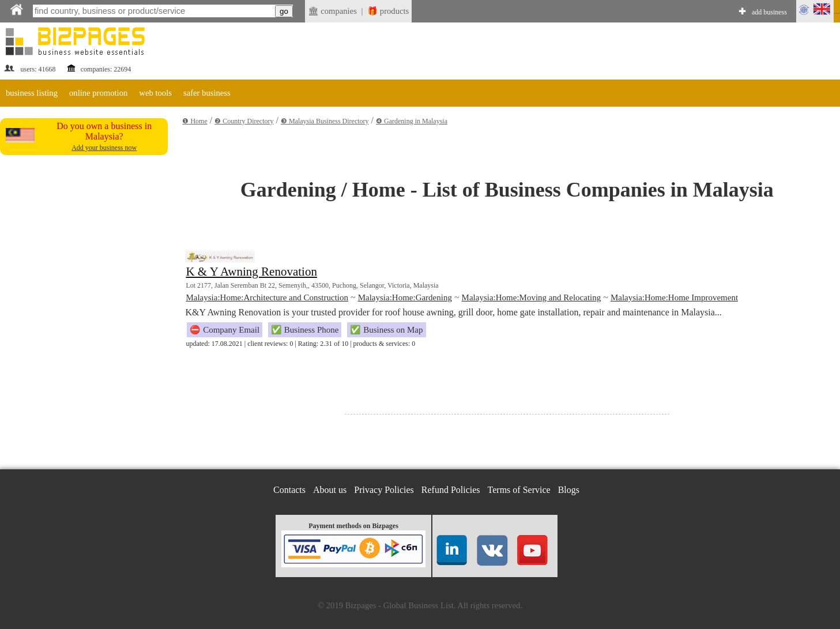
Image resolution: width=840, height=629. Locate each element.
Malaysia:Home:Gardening (405, 297)
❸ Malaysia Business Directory (325, 121)
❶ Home (195, 121)
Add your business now (104, 148)
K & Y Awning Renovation (251, 272)
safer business (207, 93)
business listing (32, 93)
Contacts (289, 490)
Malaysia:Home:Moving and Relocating (532, 297)
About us (330, 490)
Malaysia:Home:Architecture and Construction (267, 297)
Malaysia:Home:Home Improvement (674, 297)
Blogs (569, 490)
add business (769, 12)
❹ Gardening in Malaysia (412, 121)
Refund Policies (451, 490)
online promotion (98, 93)
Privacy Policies (384, 490)
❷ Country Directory (244, 121)
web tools (155, 93)
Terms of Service (519, 490)
